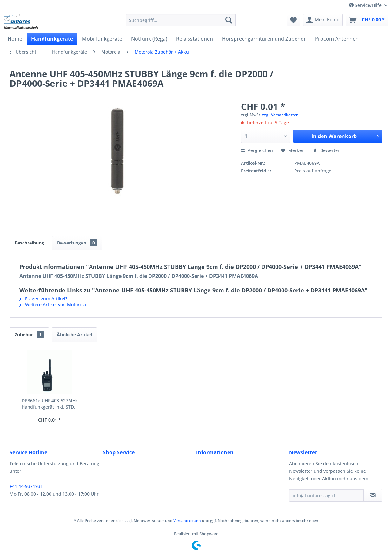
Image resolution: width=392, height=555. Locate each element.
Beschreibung (29, 243)
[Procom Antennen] (337, 39)
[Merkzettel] (293, 20)
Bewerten (327, 150)
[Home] (15, 39)
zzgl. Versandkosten (280, 115)
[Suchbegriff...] (181, 20)
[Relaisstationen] (195, 39)
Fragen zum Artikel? (43, 299)
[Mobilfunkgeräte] (102, 39)
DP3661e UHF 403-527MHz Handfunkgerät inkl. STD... (50, 404)
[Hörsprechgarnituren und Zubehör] (264, 39)
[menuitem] (181, 20)
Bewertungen (77, 243)
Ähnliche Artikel (74, 334)
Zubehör (29, 334)
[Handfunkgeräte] (52, 39)
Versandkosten (187, 521)
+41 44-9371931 (26, 486)
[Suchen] (229, 20)
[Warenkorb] (367, 20)
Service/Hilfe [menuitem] (366, 5)
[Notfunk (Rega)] (149, 39)
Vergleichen (257, 150)
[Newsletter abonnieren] (373, 495)
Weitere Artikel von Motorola (53, 305)
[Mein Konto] (323, 20)
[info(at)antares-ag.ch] (326, 495)
